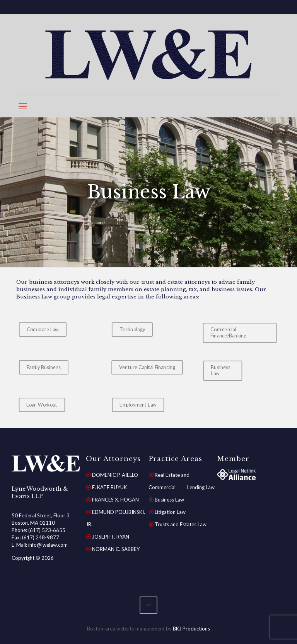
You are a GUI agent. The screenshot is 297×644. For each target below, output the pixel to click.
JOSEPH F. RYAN (111, 537)
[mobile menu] (23, 106)
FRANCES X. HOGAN (115, 500)
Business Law (169, 500)
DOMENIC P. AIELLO (115, 475)
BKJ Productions (191, 629)
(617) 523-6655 (47, 530)
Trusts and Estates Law (181, 524)
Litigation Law (170, 512)
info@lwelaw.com (48, 545)
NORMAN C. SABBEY (116, 549)
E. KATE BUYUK (109, 487)
